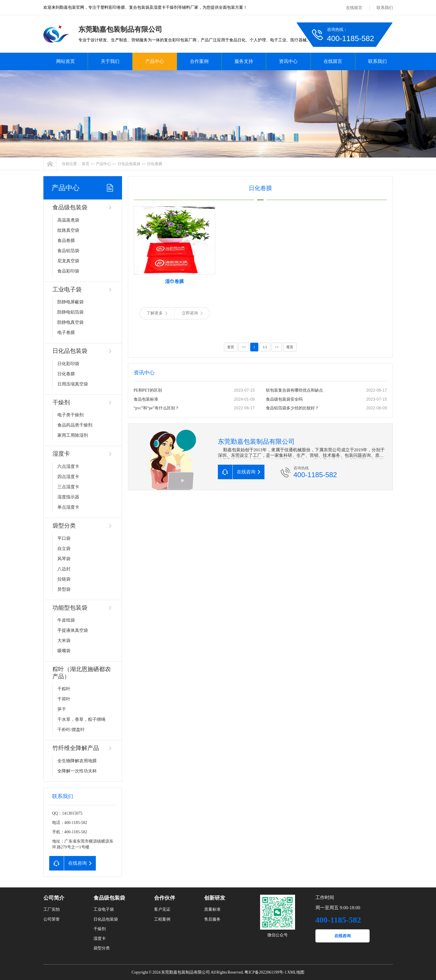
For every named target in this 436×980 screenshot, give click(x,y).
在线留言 (354, 8)
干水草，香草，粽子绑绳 (81, 719)
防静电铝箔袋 (70, 312)
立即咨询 (192, 313)
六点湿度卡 (68, 466)
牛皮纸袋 (66, 620)
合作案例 (199, 61)
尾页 (290, 347)
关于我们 (110, 61)
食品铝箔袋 (68, 251)
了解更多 (157, 313)
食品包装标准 (146, 399)
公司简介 (54, 898)
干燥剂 (61, 402)
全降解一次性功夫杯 (77, 771)
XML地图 (296, 972)
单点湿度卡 (68, 507)
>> (277, 347)
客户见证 (162, 909)
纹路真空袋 (68, 230)
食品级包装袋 (70, 207)
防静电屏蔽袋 (70, 302)
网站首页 (66, 61)
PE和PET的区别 (148, 390)
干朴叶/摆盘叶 (71, 730)
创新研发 (215, 898)
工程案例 (162, 919)
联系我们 (385, 8)
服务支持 (244, 61)
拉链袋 (64, 579)
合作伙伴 (165, 898)
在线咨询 (343, 936)
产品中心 (155, 61)
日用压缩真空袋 (73, 384)
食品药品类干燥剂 (75, 425)
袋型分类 (64, 526)
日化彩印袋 (68, 364)
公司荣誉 (52, 919)
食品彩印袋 (68, 271)
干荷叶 (64, 699)
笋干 (62, 709)
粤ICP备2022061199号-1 (265, 972)
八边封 (64, 569)
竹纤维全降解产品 (76, 748)
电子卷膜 (66, 332)
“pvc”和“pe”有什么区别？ (156, 408)
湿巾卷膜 (174, 281)
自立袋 (64, 549)
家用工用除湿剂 (73, 435)
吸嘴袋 (64, 651)
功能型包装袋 (70, 608)
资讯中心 (288, 61)
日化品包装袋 (129, 164)
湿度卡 (61, 454)
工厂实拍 (52, 909)
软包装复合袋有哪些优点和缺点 (294, 390)
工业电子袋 (67, 289)
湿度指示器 (68, 497)
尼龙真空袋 (68, 261)
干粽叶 (64, 689)
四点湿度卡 (68, 477)
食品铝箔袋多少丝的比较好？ (292, 408)
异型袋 (64, 589)
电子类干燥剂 (70, 415)
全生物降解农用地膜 (77, 761)
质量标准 (212, 909)
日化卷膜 (155, 164)
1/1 (265, 347)
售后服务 (212, 919)
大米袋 (64, 641)
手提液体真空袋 (73, 630)
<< (244, 347)
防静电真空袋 (70, 322)
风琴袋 (64, 559)
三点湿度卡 (68, 487)
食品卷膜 (66, 240)
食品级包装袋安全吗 (284, 399)
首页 (86, 164)
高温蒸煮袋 (68, 220)
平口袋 (64, 538)
